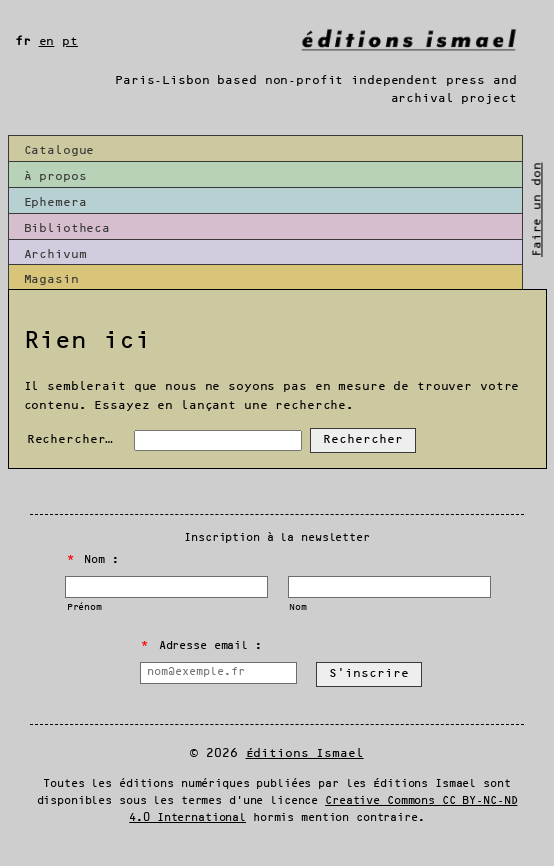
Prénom (84, 607)
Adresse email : (201, 646)
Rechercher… (70, 439)
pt (70, 41)
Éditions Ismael (305, 753)
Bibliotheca (67, 228)
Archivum (55, 254)
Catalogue (59, 150)
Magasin (51, 279)
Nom (298, 607)
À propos (55, 176)
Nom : (93, 560)
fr (23, 41)
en (47, 41)
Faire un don (537, 209)
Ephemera (55, 202)
